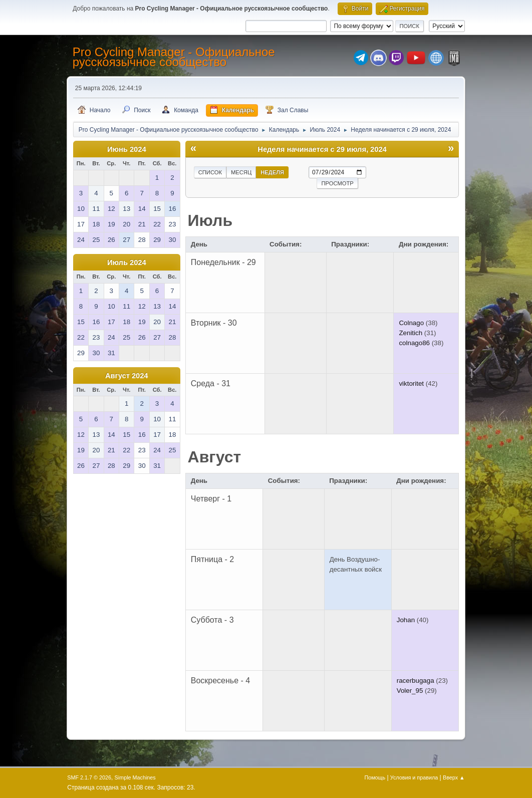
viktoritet (411, 383)
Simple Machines (135, 777)
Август (215, 457)
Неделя (272, 172)
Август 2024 (127, 376)
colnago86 (414, 343)
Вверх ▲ (454, 777)
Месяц (241, 172)
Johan (406, 620)
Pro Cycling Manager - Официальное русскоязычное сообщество (174, 57)
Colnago (411, 323)
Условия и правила (414, 777)
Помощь (375, 777)
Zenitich (411, 333)
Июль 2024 (127, 262)
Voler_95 (410, 691)
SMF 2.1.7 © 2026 (89, 777)
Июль (210, 220)
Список (210, 172)
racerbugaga (416, 681)
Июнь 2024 (127, 149)
